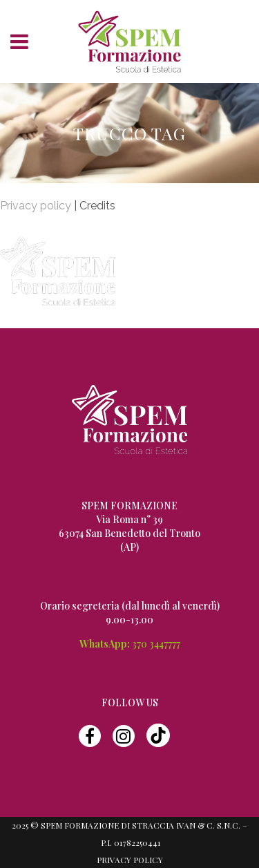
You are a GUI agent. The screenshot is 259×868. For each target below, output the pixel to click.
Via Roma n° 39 (129, 519)
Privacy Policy (130, 860)
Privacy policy (36, 206)
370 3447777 (156, 644)
